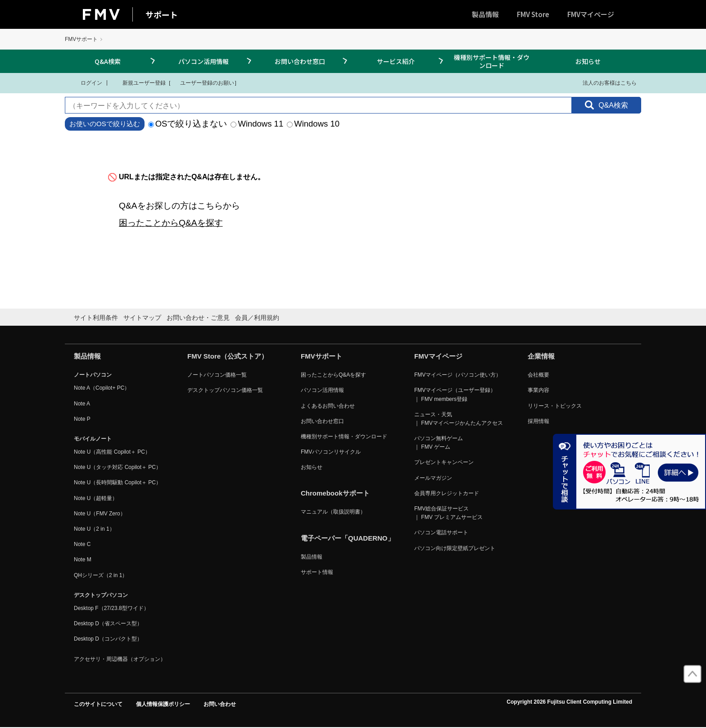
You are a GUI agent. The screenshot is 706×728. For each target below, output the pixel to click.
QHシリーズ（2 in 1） (101, 575)
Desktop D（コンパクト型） (108, 639)
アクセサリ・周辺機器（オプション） (120, 659)
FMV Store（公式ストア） (228, 356)
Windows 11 (257, 124)
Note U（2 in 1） (94, 529)
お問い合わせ (220, 704)
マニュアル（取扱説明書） (333, 512)
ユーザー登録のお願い (203, 82)
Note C (82, 544)
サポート (162, 14)
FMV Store (533, 14)
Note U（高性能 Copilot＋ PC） (112, 452)
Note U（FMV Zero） (100, 514)
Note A (82, 404)
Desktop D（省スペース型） (108, 623)
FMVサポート (81, 39)
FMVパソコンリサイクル (331, 452)
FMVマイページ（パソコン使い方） (458, 375)
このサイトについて (98, 704)
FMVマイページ (591, 14)
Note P (82, 419)
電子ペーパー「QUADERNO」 (348, 538)
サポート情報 (317, 572)
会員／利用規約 (257, 318)
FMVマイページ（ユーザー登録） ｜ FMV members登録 (455, 394)
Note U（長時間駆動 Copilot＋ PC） (118, 482)
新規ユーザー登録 (138, 82)
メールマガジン (433, 478)
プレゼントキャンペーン (444, 462)
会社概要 (539, 375)
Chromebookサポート (335, 493)
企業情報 (541, 356)
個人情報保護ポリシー (163, 704)
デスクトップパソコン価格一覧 (225, 390)
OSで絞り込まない (188, 124)
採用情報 (539, 421)
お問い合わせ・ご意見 (198, 318)
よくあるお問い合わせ (328, 406)
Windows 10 (313, 124)
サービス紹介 (396, 61)
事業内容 (539, 390)
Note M (83, 560)
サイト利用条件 (96, 318)
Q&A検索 (108, 61)
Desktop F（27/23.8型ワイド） (111, 608)
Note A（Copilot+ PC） (102, 388)
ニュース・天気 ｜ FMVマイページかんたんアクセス (459, 419)
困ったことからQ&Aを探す (171, 223)
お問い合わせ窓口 (300, 61)
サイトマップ (142, 318)
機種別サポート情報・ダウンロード (492, 61)
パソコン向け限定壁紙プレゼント (455, 548)
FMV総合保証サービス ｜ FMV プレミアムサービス (448, 513)
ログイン (86, 82)
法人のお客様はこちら (604, 82)
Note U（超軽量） (96, 498)
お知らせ (588, 61)
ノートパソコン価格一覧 (217, 375)
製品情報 (485, 14)
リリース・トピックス (555, 406)
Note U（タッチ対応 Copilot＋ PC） (118, 467)
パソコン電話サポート (441, 532)
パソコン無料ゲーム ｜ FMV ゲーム (439, 443)
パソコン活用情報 (204, 61)
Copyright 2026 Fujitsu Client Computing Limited (569, 702)
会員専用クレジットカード (447, 493)
